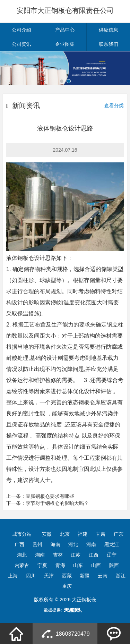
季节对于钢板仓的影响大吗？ (57, 503)
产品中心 (65, 30)
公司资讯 (21, 44)
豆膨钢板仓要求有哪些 (50, 496)
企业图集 (65, 44)
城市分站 (22, 534)
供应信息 (109, 30)
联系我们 (109, 44)
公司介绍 (21, 30)
